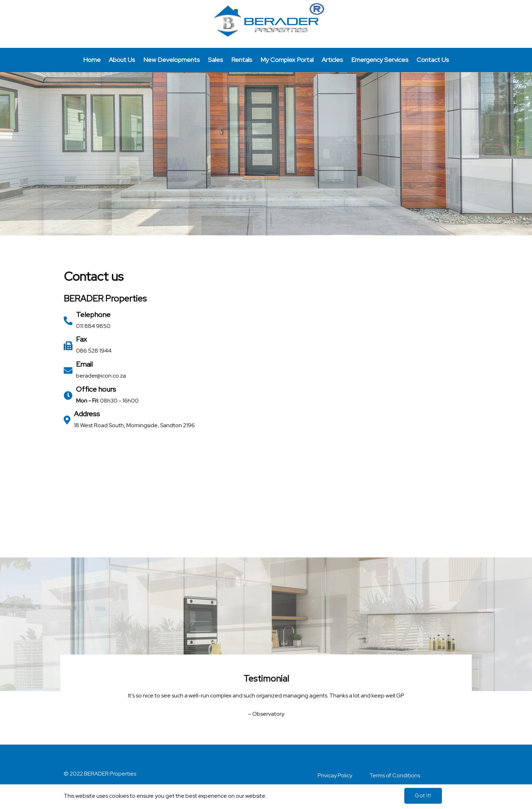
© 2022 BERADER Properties (100, 776)
